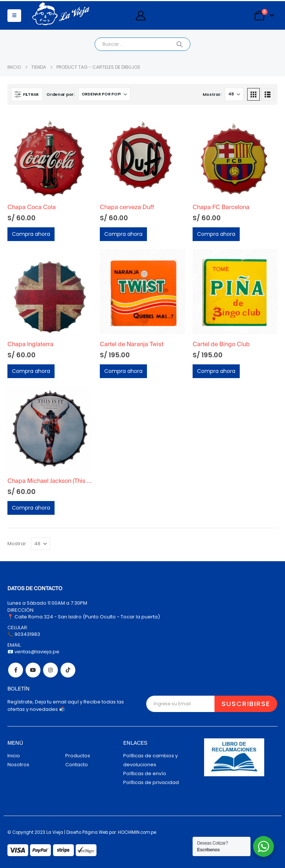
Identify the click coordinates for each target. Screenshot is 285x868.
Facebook (16, 670)
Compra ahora (31, 234)
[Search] (180, 44)
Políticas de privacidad (151, 782)
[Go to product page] (50, 155)
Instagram (50, 670)
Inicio (14, 756)
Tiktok (68, 670)
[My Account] (140, 16)
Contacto (77, 765)
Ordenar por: (60, 94)
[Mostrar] (234, 94)
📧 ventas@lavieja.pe (33, 652)
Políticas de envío (145, 773)
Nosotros (18, 765)
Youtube (33, 670)
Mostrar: (212, 94)
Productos (78, 756)
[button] (14, 16)
